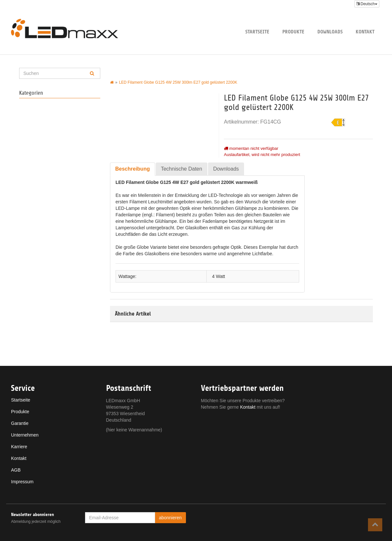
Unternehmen (25, 435)
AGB (16, 470)
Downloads (330, 32)
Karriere (19, 447)
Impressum (22, 482)
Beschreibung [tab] (133, 169)
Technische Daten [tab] (182, 169)
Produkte (293, 32)
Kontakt (365, 32)
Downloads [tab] (226, 169)
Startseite (257, 32)
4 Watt (219, 276)
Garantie (20, 423)
